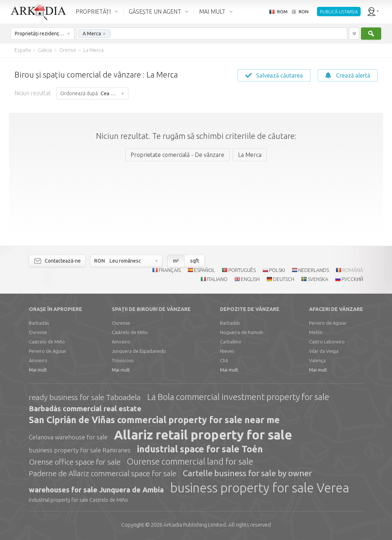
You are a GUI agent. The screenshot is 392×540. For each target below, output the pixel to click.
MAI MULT (212, 12)
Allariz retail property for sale (203, 435)
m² (176, 261)
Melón (316, 332)
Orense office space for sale (75, 462)
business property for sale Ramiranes (80, 450)
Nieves (227, 351)
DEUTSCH (284, 279)
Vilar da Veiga (324, 351)
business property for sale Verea (260, 488)
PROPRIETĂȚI (93, 12)
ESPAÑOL (204, 270)
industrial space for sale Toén (200, 449)
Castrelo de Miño (47, 342)
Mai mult (38, 370)
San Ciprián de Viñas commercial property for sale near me (154, 420)
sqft (195, 261)
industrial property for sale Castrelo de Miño (78, 500)
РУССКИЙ (352, 279)
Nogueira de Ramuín (242, 332)
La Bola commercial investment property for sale (238, 397)
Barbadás (39, 323)
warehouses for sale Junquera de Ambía (96, 490)
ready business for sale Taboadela (85, 397)
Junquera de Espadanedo (139, 351)
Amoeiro (38, 360)
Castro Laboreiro (327, 342)
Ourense (38, 332)
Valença (317, 360)
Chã (224, 360)
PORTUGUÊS (242, 270)
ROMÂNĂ (353, 270)
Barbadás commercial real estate (85, 409)
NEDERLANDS (314, 270)
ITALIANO (217, 279)
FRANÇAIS (170, 270)
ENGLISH (250, 279)
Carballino (231, 342)
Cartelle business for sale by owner (247, 473)
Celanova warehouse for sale (68, 437)
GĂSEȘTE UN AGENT (155, 12)
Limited (195, 525)
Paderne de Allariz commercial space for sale (103, 473)
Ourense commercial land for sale (190, 462)
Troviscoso (123, 360)
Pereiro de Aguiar (48, 351)
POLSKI (277, 270)
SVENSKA (318, 279)
